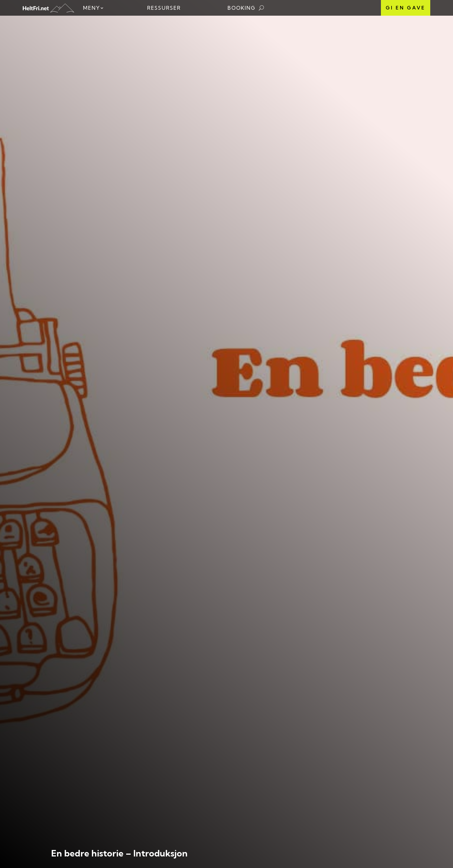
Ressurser (164, 8)
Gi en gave (406, 8)
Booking (242, 8)
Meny (92, 8)
